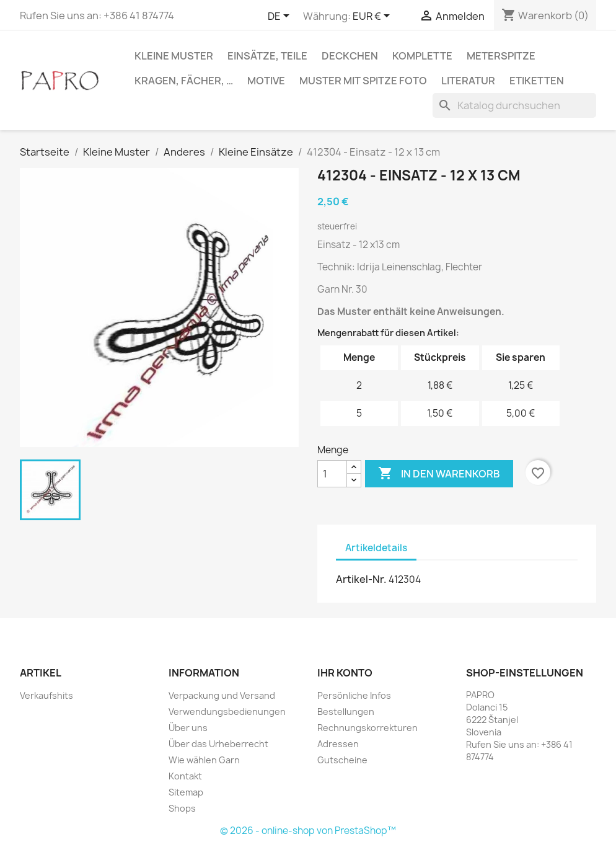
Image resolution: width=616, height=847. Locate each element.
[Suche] (514, 105)
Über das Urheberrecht (218, 744)
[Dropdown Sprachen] (281, 17)
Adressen (338, 744)
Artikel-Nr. (361, 579)
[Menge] (332, 474)
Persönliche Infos (354, 695)
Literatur (468, 81)
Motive (266, 81)
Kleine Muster (174, 56)
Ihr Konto (345, 673)
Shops (182, 808)
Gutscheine (342, 760)
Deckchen (350, 56)
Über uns (188, 728)
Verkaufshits (46, 695)
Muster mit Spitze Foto (363, 81)
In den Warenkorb (439, 474)
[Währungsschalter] (373, 17)
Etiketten (537, 81)
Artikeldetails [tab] (376, 548)
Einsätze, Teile (267, 56)
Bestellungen (346, 712)
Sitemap (186, 792)
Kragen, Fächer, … (184, 81)
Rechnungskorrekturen (367, 728)
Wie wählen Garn (204, 760)
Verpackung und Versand (222, 695)
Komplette (422, 56)
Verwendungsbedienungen (227, 712)
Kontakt (185, 776)
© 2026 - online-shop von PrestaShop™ (308, 831)
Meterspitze (501, 56)
